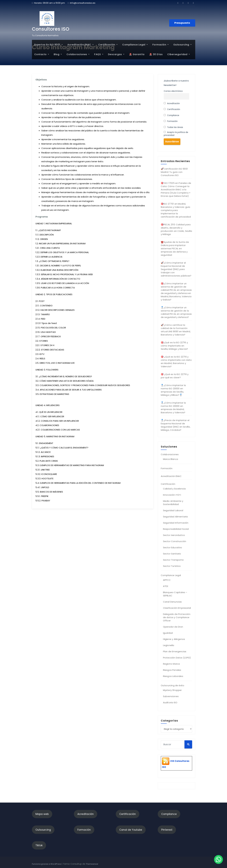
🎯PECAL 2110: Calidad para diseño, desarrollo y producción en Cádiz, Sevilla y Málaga (176, 229)
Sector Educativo (173, 547)
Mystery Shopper (172, 690)
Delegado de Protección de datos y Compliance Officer (177, 617)
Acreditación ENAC (80, 45)
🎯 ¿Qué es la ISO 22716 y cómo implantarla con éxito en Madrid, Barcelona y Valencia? (176, 362)
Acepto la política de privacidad (176, 134)
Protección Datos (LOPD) (177, 658)
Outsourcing (182, 45)
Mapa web (42, 814)
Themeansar (92, 864)
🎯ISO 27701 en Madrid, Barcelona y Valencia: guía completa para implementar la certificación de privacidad (176, 210)
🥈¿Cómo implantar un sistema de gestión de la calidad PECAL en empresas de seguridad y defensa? (176, 312)
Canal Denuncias (172, 602)
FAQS (99, 54)
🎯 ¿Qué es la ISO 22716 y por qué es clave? (175, 376)
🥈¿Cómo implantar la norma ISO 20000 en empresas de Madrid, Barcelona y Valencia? (173, 408)
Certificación (108, 45)
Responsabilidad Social (176, 529)
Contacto (42, 54)
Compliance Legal (135, 45)
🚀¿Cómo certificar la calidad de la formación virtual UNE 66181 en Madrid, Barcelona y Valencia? (176, 330)
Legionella (169, 645)
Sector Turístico (172, 566)
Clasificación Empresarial (177, 608)
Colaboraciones (78, 54)
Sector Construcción (175, 541)
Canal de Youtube (131, 830)
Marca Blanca (171, 459)
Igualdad (168, 633)
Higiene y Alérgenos (174, 639)
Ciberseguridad (179, 54)
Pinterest (167, 830)
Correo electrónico (173, 91)
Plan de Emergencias (175, 651)
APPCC (167, 580)
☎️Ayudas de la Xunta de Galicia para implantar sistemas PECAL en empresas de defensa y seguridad (175, 248)
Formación (161, 45)
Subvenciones (171, 696)
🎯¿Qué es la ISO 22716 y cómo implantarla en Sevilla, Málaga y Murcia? (174, 346)
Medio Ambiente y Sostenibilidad (173, 503)
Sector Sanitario (172, 554)
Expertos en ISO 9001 (49, 45)
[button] (218, 859)
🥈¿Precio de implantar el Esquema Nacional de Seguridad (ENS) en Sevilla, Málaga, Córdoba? (176, 425)
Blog (58, 54)
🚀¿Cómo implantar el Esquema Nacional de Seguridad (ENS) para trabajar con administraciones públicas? (176, 269)
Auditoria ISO (170, 702)
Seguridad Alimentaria (175, 517)
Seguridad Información (176, 523)
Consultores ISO (51, 29)
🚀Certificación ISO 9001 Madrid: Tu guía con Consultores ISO (174, 172)
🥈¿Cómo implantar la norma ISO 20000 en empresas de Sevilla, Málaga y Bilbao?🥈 (173, 390)
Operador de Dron (173, 627)
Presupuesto (182, 23)
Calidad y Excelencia (174, 489)
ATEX (166, 586)
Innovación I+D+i (172, 495)
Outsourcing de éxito (173, 685)
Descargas (116, 54)
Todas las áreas (173, 127)
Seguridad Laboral (173, 510)
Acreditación (172, 103)
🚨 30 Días (156, 54)
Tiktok (39, 845)
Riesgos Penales (172, 670)
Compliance (172, 115)
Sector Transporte (173, 560)
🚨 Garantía (137, 54)
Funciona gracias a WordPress (47, 864)
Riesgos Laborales (173, 676)
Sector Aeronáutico (174, 535)
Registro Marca (171, 664)
